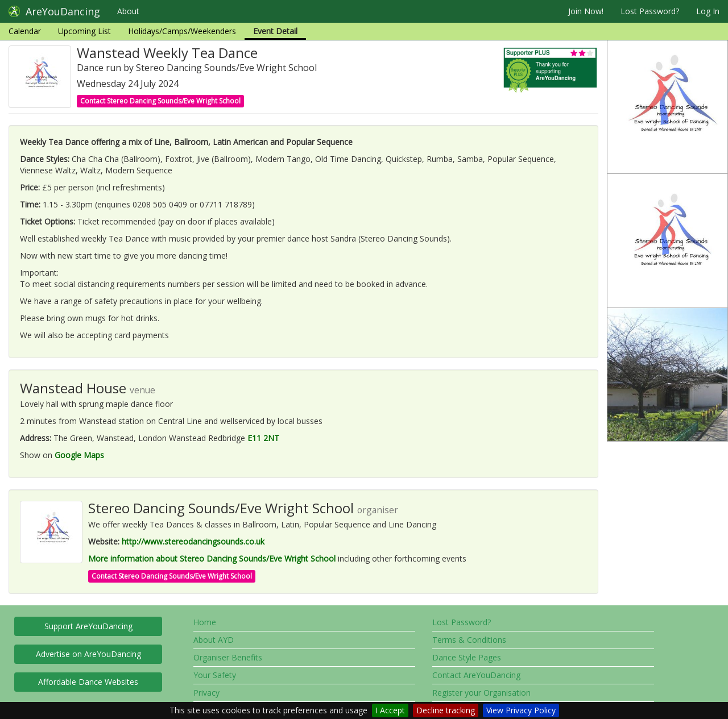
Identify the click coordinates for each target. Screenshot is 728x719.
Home (205, 622)
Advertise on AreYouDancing (88, 654)
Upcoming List (84, 31)
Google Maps (79, 455)
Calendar (25, 31)
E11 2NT (263, 438)
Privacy (206, 693)
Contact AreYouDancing (476, 675)
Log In (708, 11)
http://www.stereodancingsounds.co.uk (193, 541)
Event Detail (275, 31)
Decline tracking (446, 710)
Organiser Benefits (228, 657)
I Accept (390, 710)
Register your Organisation (481, 693)
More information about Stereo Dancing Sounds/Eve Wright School (212, 558)
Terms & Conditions (469, 640)
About (128, 11)
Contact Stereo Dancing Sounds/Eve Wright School (160, 101)
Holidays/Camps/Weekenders (182, 31)
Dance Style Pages (467, 657)
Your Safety (215, 675)
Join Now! (586, 11)
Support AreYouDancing (88, 626)
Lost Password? (650, 11)
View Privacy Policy (521, 710)
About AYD (214, 640)
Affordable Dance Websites (88, 682)
